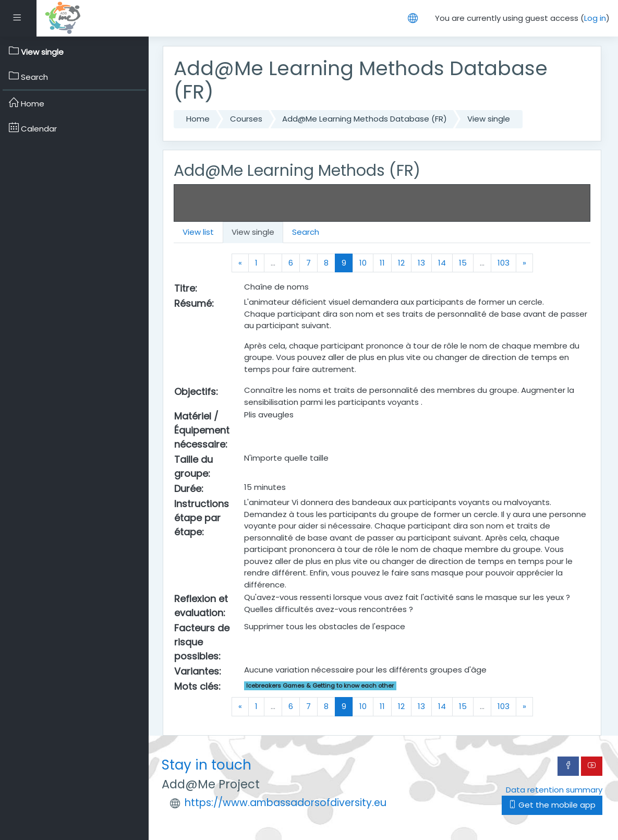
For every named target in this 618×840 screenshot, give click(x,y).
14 (442, 263)
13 (421, 263)
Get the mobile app (552, 805)
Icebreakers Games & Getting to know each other (320, 686)
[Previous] (240, 263)
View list (198, 232)
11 (382, 263)
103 (504, 263)
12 (401, 263)
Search (306, 232)
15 (463, 263)
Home (198, 119)
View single (489, 119)
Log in (595, 18)
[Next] (524, 263)
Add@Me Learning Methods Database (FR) (365, 119)
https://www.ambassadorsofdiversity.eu (286, 803)
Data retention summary (554, 790)
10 (363, 263)
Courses (246, 119)
